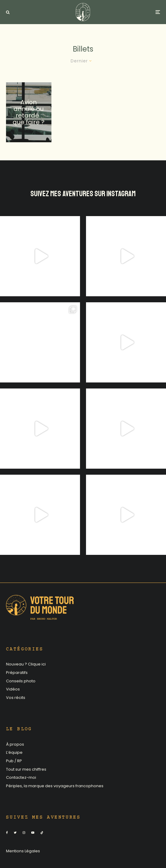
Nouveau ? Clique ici (26, 664)
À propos (15, 744)
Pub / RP (14, 761)
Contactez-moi (21, 777)
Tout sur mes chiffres (26, 769)
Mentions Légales (23, 851)
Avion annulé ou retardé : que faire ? (29, 112)
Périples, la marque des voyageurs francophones (55, 786)
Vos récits (16, 698)
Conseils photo (21, 681)
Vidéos (13, 689)
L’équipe (14, 752)
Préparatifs (17, 673)
